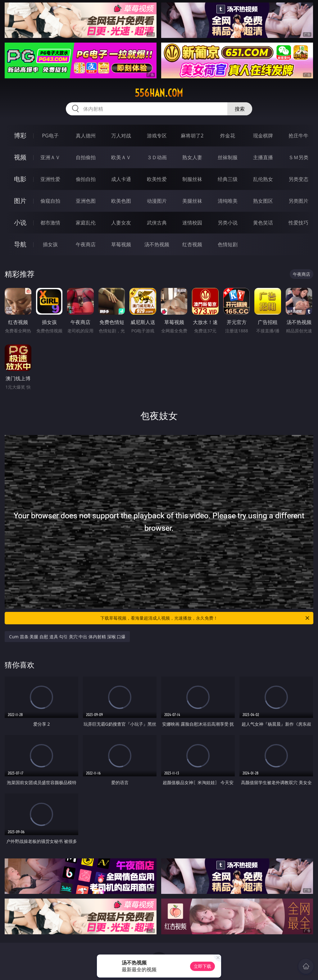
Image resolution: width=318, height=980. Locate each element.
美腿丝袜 (192, 201)
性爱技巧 (298, 223)
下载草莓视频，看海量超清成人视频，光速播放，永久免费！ (205, 618)
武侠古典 (157, 223)
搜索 (240, 109)
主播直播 (263, 157)
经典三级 (228, 179)
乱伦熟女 (263, 179)
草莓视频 (121, 244)
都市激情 (50, 223)
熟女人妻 (192, 157)
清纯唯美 (228, 201)
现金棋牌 (263, 136)
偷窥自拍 (50, 201)
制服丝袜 (192, 179)
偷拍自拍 (86, 179)
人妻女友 (121, 223)
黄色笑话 (263, 223)
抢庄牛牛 (298, 136)
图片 (20, 201)
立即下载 (202, 966)
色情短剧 (228, 244)
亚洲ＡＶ (50, 157)
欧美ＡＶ (121, 157)
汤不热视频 (157, 244)
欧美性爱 (157, 179)
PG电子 (50, 136)
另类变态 (298, 179)
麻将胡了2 (192, 136)
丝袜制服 (228, 157)
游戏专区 (157, 136)
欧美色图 (121, 201)
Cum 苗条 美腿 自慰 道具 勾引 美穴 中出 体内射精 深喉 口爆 (67, 637)
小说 (20, 222)
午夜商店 (86, 244)
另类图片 (298, 201)
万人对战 (121, 136)
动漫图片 (157, 201)
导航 (20, 244)
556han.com (159, 93)
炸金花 (228, 136)
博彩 (20, 135)
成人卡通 (121, 179)
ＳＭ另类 (298, 157)
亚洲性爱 (50, 179)
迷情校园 (192, 223)
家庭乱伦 (86, 223)
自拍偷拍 (86, 157)
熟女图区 (263, 201)
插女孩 (50, 244)
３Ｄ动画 (157, 157)
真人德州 (86, 136)
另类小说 (228, 223)
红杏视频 (192, 244)
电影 (20, 179)
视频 (20, 157)
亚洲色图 (86, 201)
